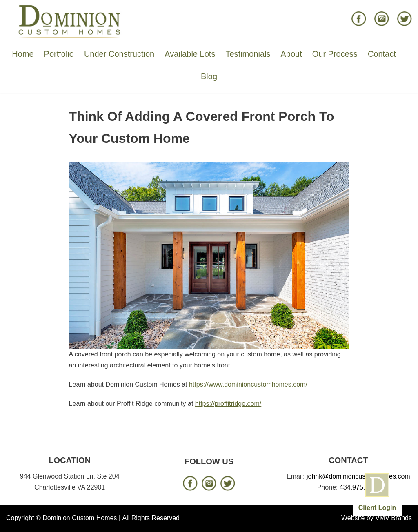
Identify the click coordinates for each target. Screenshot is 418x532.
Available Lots (190, 54)
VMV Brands (394, 518)
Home (23, 54)
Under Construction (119, 54)
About (291, 54)
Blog (209, 76)
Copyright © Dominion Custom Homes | (63, 518)
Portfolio (59, 54)
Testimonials (248, 54)
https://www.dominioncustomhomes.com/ (248, 384)
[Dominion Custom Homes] (70, 21)
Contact (382, 54)
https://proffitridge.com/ (228, 404)
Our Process (335, 54)
